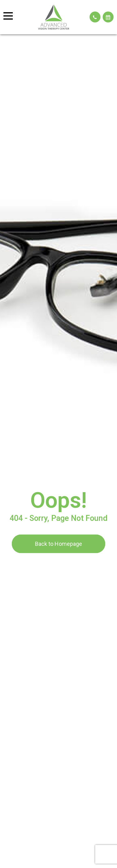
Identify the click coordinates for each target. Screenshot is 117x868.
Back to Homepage (58, 543)
